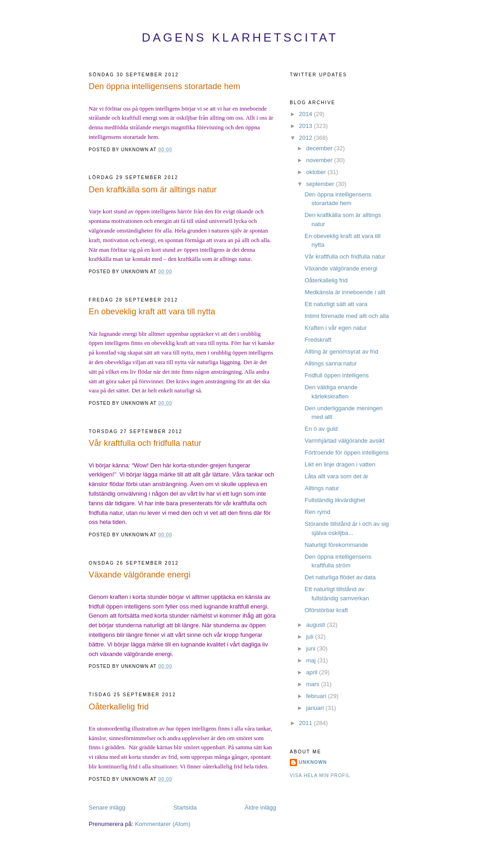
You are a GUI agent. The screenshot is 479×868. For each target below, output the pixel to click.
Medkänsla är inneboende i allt (345, 292)
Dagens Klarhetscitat (240, 37)
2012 (306, 138)
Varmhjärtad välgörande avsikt (344, 441)
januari (316, 708)
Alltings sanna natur (330, 363)
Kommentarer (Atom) (162, 824)
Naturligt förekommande (336, 545)
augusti (317, 625)
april (313, 672)
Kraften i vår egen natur (335, 328)
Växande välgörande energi (139, 575)
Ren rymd (317, 512)
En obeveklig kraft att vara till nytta (152, 312)
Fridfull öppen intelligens (336, 375)
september (321, 184)
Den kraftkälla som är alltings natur (153, 190)
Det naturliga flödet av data (340, 577)
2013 (306, 126)
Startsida (185, 807)
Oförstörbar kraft (326, 610)
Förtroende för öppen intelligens (346, 453)
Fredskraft (318, 340)
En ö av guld (321, 429)
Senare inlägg (107, 807)
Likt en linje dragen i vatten (340, 464)
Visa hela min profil (320, 775)
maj (312, 660)
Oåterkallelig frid (119, 707)
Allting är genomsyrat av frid (341, 352)
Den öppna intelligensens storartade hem (165, 86)
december (320, 148)
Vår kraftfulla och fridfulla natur (145, 443)
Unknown (313, 762)
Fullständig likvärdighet (335, 500)
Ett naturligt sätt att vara (336, 304)
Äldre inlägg (260, 807)
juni (312, 648)
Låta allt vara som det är (336, 476)
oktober (317, 172)
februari (317, 696)
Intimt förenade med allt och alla (346, 316)
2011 (306, 723)
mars (314, 684)
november (320, 160)
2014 (306, 114)
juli (311, 637)
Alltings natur (322, 488)
